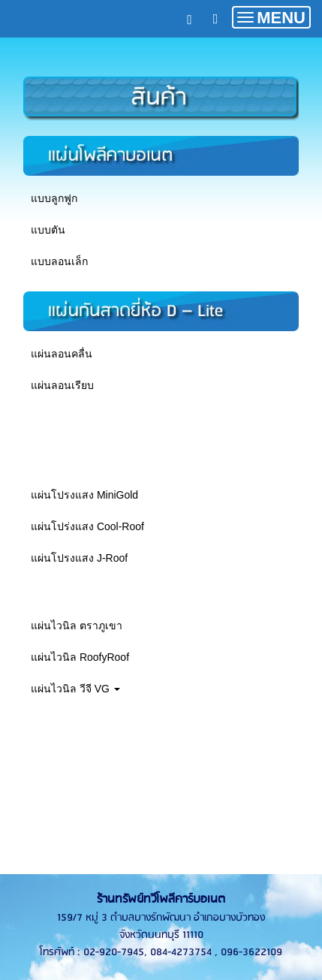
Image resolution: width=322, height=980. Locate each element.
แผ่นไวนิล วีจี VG (75, 689)
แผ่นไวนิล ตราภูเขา (77, 626)
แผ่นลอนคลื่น (62, 354)
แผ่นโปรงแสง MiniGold (84, 495)
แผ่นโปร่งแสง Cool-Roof (87, 526)
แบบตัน (48, 230)
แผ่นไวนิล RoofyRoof (80, 657)
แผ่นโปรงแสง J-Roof (79, 558)
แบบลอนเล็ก (59, 261)
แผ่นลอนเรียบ (62, 385)
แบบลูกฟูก (54, 198)
